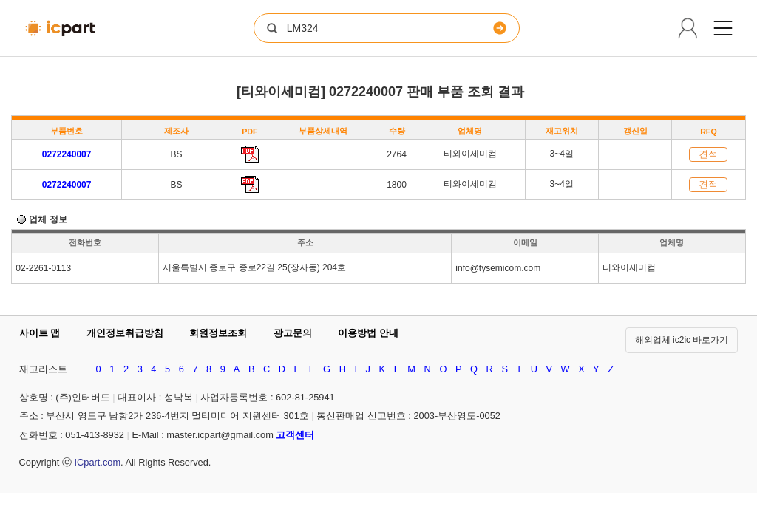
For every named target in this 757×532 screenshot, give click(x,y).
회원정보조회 (218, 333)
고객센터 (295, 435)
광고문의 (293, 333)
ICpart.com (97, 462)
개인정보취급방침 (125, 333)
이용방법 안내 (368, 333)
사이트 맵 (40, 333)
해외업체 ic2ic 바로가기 (682, 340)
